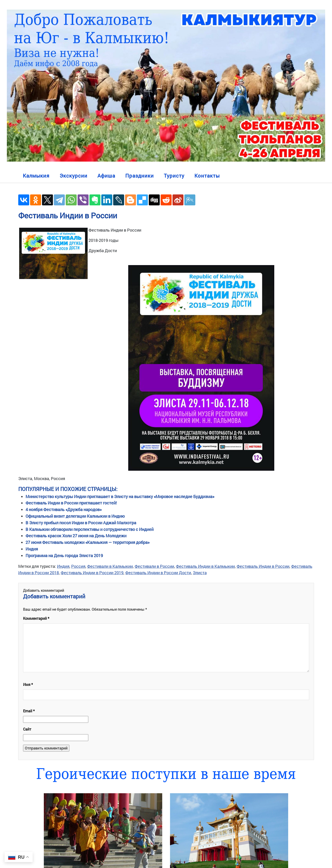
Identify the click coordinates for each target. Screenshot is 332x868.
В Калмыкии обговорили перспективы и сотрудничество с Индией (90, 529)
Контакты (207, 176)
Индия (32, 549)
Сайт (27, 729)
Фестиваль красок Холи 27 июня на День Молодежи (76, 536)
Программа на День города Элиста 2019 (64, 555)
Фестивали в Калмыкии (110, 566)
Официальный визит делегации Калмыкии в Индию (75, 516)
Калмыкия (36, 176)
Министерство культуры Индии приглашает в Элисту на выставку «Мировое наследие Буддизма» (120, 496)
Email (29, 711)
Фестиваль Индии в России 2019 (92, 573)
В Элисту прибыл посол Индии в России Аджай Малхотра (81, 523)
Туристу (174, 176)
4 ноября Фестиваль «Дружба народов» (64, 509)
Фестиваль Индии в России (68, 215)
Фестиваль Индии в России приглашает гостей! (71, 503)
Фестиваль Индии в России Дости (158, 573)
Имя (28, 684)
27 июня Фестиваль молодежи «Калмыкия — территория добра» (88, 542)
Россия (78, 566)
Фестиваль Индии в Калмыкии (205, 566)
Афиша (106, 176)
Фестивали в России (154, 566)
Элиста (200, 573)
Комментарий (36, 618)
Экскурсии (73, 176)
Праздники (140, 176)
